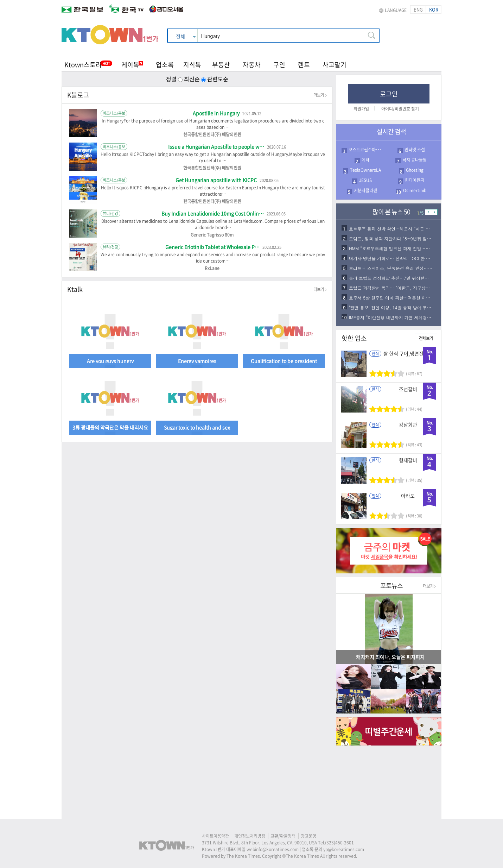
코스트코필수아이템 (366, 150)
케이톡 (132, 65)
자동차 (252, 65)
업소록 (165, 65)
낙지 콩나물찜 (415, 160)
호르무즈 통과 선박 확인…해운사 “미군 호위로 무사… (401, 229)
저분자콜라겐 (365, 190)
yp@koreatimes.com (344, 849)
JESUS (365, 180)
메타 (365, 160)
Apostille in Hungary (217, 113)
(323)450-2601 (339, 843)
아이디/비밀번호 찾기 (400, 109)
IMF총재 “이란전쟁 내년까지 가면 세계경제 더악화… (399, 317)
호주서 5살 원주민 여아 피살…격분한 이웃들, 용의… (400, 298)
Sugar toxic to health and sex (197, 427)
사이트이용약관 (215, 836)
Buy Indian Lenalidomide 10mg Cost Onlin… (213, 213)
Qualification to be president (284, 360)
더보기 (320, 95)
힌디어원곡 (415, 180)
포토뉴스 (391, 586)
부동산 (221, 65)
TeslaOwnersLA (365, 170)
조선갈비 (408, 389)
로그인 (389, 94)
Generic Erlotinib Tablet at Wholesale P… (213, 247)
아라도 (408, 496)
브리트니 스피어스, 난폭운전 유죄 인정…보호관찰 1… (401, 268)
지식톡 (192, 65)
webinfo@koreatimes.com (273, 849)
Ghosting (415, 170)
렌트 (304, 65)
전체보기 (426, 338)
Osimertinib (415, 190)
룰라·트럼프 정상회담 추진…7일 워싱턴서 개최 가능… (401, 278)
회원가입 (361, 109)
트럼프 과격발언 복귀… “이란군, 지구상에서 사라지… (401, 288)
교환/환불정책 (283, 836)
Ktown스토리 (83, 65)
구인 (279, 65)
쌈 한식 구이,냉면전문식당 (408, 356)
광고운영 (308, 836)
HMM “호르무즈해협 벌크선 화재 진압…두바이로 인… (401, 248)
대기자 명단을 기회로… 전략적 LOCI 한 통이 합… (397, 258)
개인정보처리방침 (250, 836)
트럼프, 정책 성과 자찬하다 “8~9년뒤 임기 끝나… (397, 238)
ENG (418, 9)
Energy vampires (197, 360)
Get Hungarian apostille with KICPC (217, 180)
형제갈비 (408, 460)
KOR (434, 9)
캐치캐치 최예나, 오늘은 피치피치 (390, 657)
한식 (375, 354)
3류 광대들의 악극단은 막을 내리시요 (110, 427)
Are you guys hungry (110, 360)
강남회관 (408, 424)
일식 (375, 496)
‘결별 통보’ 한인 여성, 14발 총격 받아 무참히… (394, 307)
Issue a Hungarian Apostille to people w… (217, 146)
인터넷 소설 (415, 150)
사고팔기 (335, 65)
